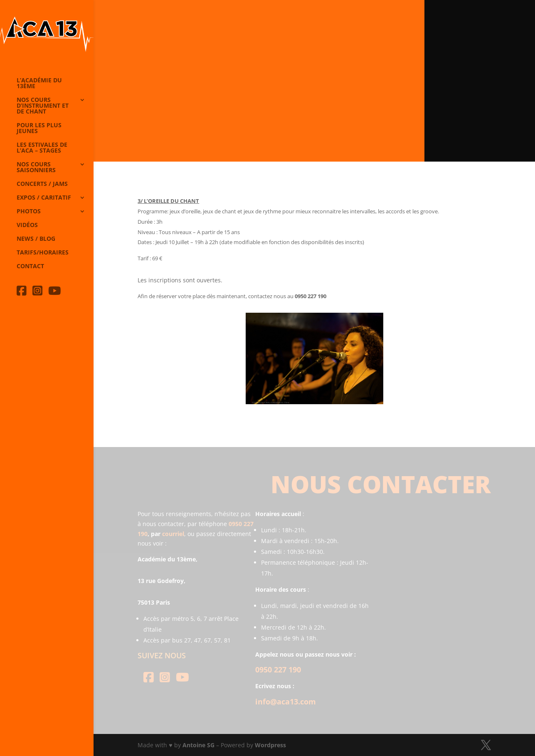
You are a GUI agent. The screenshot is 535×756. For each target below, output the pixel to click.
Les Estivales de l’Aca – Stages (42, 148)
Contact (30, 267)
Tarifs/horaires (43, 253)
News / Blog (36, 239)
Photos (29, 212)
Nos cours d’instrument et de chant (43, 106)
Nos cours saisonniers (36, 168)
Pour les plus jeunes (39, 128)
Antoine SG (198, 745)
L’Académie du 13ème (39, 84)
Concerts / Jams (42, 184)
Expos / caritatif (44, 198)
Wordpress (270, 745)
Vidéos (27, 225)
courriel (173, 534)
